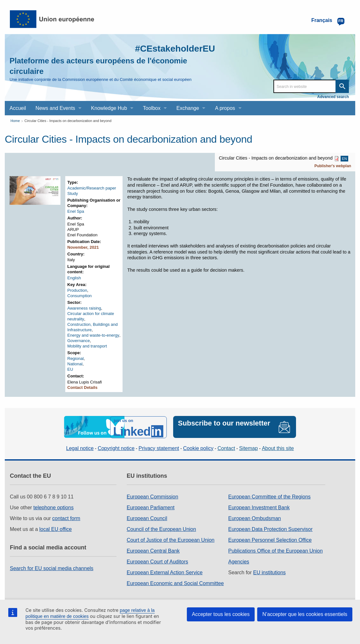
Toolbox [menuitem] (152, 108)
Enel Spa (76, 211)
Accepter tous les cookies (221, 614)
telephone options (53, 507)
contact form (66, 518)
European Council (147, 518)
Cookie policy (198, 447)
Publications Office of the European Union (275, 550)
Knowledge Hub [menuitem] (109, 108)
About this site (278, 447)
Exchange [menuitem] (188, 108)
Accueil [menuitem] (18, 108)
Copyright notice (116, 447)
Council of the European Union (161, 529)
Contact (226, 447)
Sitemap (248, 447)
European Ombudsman (254, 518)
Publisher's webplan (333, 166)
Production (77, 290)
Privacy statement (159, 447)
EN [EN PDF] (344, 159)
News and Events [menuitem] (56, 108)
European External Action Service (165, 572)
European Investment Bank (259, 507)
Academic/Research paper (92, 188)
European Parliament (151, 507)
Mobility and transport (87, 346)
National (75, 364)
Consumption (80, 296)
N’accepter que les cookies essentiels (305, 614)
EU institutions (269, 572)
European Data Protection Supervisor (270, 529)
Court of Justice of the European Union (171, 539)
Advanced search (333, 97)
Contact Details (83, 387)
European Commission (152, 496)
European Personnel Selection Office (270, 539)
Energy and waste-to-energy (93, 335)
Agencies (239, 561)
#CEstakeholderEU (172, 48)
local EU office (56, 529)
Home (15, 121)
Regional (76, 358)
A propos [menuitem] (225, 108)
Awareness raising (84, 308)
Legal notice (80, 447)
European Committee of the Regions (269, 496)
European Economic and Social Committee (175, 583)
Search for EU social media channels (52, 568)
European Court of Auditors (157, 561)
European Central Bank (153, 550)
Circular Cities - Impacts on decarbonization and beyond (68, 121)
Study (73, 193)
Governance (79, 341)
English (74, 278)
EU (70, 369)
